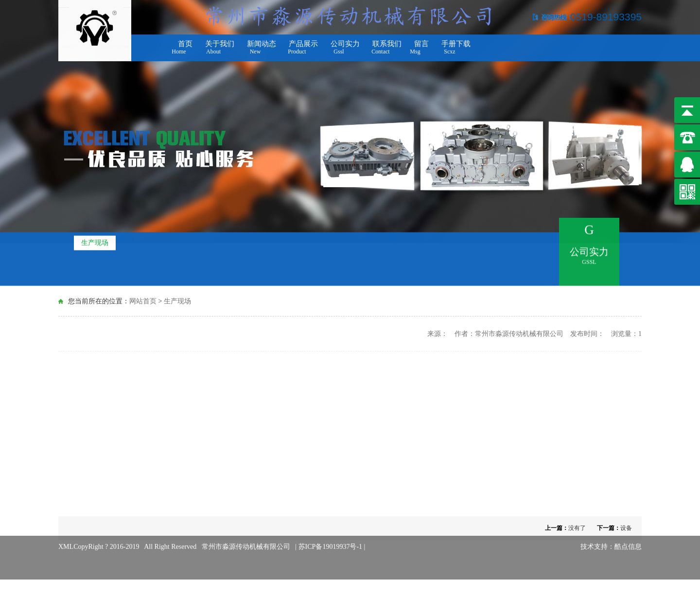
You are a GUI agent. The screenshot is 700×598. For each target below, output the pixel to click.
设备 (626, 528)
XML (66, 541)
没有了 (577, 528)
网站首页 (143, 301)
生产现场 (95, 241)
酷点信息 (628, 541)
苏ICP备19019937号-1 (331, 541)
